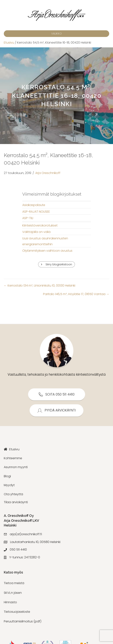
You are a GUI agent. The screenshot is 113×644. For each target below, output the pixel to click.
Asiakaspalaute (34, 205)
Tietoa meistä (14, 583)
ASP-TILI (28, 218)
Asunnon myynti (16, 467)
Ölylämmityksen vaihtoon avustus (47, 251)
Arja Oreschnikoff (48, 173)
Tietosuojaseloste (17, 612)
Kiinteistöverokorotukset (40, 225)
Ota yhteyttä (13, 494)
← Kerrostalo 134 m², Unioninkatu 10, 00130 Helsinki (40, 286)
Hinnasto (10, 602)
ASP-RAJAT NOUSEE (36, 212)
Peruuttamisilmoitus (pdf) (23, 621)
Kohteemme (13, 458)
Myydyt (9, 485)
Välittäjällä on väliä (36, 232)
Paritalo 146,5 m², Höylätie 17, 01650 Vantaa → (76, 294)
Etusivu (9, 43)
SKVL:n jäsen (13, 593)
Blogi (7, 476)
